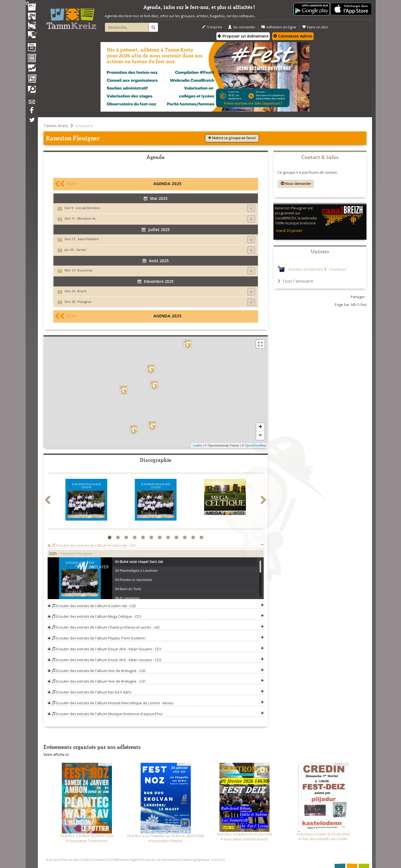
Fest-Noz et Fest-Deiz (306, 269)
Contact (85, 860)
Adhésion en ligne (279, 27)
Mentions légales (128, 860)
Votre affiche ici (56, 755)
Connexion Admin (293, 36)
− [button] (260, 436)
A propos (53, 860)
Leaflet (197, 445)
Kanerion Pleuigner (76, 554)
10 (186, 538)
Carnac (81, 250)
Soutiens (99, 860)
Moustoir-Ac (87, 218)
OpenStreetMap (256, 445)
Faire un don (315, 27)
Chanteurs (337, 269)
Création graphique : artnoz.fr (203, 860)
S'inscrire (212, 27)
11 (194, 538)
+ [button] (260, 427)
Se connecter (242, 27)
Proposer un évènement (243, 36)
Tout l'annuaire (295, 281)
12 (202, 538)
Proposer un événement (160, 860)
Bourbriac (85, 270)
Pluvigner (85, 302)
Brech (82, 291)
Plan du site (70, 860)
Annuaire (84, 126)
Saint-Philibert (88, 239)
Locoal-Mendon (88, 208)
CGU (111, 860)
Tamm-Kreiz (56, 126)
